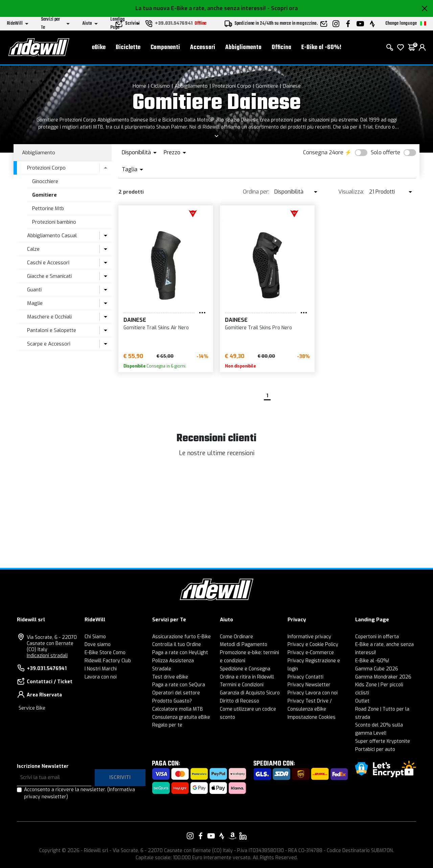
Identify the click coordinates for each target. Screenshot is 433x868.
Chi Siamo (95, 637)
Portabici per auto (375, 749)
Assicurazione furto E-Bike (181, 637)
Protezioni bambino (54, 222)
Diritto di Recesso (240, 701)
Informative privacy (309, 637)
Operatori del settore (176, 693)
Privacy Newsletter (309, 685)
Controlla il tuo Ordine (177, 644)
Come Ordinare (236, 637)
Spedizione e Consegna (245, 669)
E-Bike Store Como (105, 653)
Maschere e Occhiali (49, 317)
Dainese (292, 86)
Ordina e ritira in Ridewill (247, 677)
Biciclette (128, 48)
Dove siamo (98, 644)
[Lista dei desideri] (401, 47)
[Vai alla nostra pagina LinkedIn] (243, 836)
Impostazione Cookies (312, 717)
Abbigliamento (243, 48)
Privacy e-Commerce (311, 653)
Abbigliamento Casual (52, 236)
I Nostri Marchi (101, 669)
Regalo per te (167, 725)
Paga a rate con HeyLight (180, 653)
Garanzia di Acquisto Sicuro (250, 693)
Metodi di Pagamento (244, 644)
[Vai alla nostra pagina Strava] (222, 836)
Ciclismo (160, 86)
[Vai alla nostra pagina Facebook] (201, 836)
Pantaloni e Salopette (52, 330)
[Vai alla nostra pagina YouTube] (211, 836)
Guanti (34, 290)
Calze (33, 249)
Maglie (35, 303)
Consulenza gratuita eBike (181, 717)
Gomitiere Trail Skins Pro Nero (258, 328)
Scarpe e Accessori (49, 344)
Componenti (165, 48)
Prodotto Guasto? (172, 701)
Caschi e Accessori (48, 263)
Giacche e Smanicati (49, 276)
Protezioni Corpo (232, 86)
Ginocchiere (45, 181)
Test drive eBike (170, 677)
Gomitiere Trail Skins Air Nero (156, 328)
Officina (281, 48)
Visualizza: (351, 192)
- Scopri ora (282, 8)
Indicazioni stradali (47, 656)
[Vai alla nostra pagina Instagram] (190, 836)
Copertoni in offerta (377, 637)
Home (139, 86)
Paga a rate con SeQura (179, 685)
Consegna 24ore (323, 152)
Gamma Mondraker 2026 (383, 677)
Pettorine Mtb (48, 208)
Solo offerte (385, 152)
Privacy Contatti (305, 677)
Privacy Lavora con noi (313, 693)
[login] (422, 47)
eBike (99, 48)
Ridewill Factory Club (108, 661)
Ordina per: (256, 192)
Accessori (203, 48)
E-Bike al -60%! (321, 48)
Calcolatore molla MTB (178, 709)
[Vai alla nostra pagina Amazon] (232, 836)
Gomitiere (267, 86)
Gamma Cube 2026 (377, 669)
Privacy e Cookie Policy (313, 644)
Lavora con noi (101, 677)
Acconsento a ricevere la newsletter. (79, 793)
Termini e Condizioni (242, 685)
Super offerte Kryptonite (383, 741)
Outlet (362, 701)
